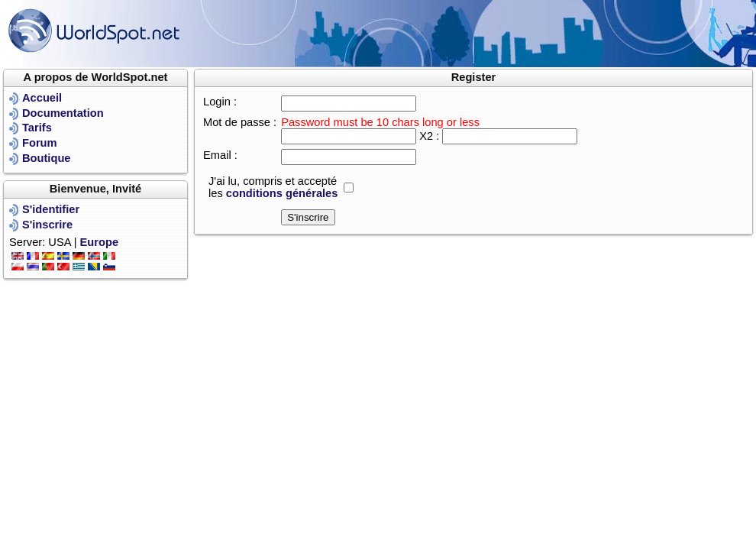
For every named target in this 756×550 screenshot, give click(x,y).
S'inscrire (47, 225)
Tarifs (37, 128)
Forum (40, 143)
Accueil (42, 98)
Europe (100, 242)
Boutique (47, 158)
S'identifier (51, 209)
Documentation (63, 113)
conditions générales (282, 193)
